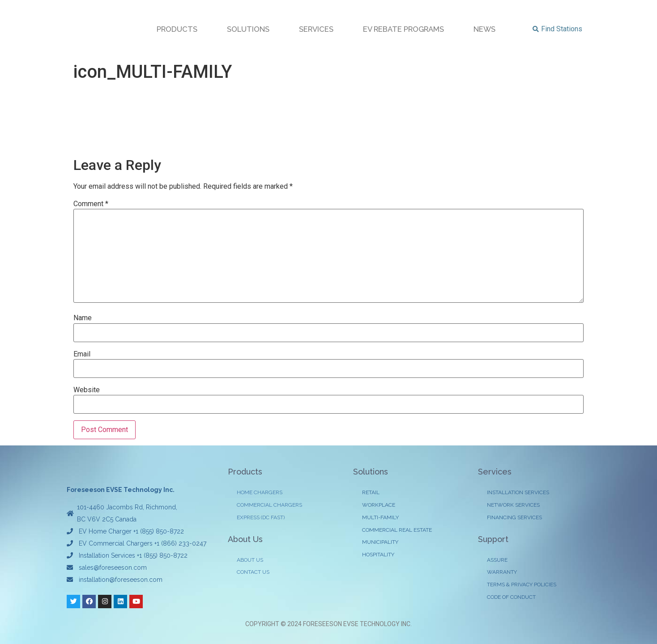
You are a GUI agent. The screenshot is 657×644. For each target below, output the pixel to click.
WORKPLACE (379, 505)
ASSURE (497, 560)
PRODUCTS (177, 29)
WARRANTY (502, 573)
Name (83, 318)
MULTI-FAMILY (380, 518)
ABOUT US (250, 560)
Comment (91, 204)
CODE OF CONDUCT (511, 598)
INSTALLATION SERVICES (518, 493)
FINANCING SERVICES (514, 518)
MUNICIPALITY (380, 543)
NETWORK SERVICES (513, 505)
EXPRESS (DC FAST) (261, 518)
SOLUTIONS (248, 29)
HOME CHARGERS (260, 493)
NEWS (484, 29)
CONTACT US (253, 573)
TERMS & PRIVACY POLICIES (522, 585)
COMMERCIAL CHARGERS (269, 505)
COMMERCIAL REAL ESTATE (397, 530)
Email (82, 354)
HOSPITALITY (378, 555)
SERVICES (316, 29)
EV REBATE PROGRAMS (403, 29)
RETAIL (371, 493)
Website (87, 390)
